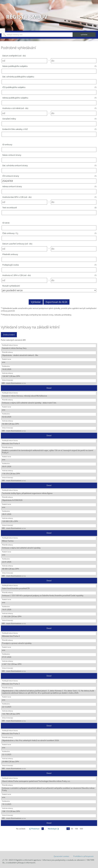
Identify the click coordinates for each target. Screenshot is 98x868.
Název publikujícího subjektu (49, 66)
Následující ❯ (53, 829)
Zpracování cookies (61, 856)
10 (68, 829)
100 (76, 829)
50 (72, 829)
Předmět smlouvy (10, 254)
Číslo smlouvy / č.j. (49, 233)
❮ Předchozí (34, 829)
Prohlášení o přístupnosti (83, 856)
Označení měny (49, 119)
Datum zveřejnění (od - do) (14, 56)
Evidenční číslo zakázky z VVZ (49, 129)
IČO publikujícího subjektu (49, 87)
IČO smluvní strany (49, 176)
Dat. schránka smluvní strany (49, 165)
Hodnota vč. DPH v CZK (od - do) (49, 275)
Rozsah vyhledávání (11, 286)
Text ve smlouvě (49, 208)
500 (81, 829)
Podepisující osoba (49, 265)
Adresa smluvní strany (49, 186)
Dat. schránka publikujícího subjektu (18, 77)
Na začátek (21, 829)
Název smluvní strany (12, 155)
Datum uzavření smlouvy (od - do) (17, 244)
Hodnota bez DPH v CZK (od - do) (49, 197)
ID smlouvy (7, 144)
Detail (49, 388)
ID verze (6, 223)
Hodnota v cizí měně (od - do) (49, 108)
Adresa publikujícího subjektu (49, 98)
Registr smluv (27, 17)
